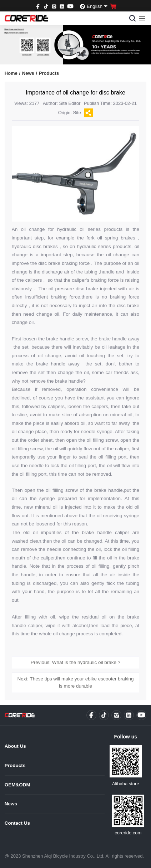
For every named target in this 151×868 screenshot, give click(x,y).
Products (49, 73)
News (30, 73)
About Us (15, 746)
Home (12, 73)
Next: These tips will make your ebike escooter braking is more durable (75, 682)
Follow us (125, 737)
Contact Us (17, 823)
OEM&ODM (17, 785)
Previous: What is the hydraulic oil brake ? (75, 662)
